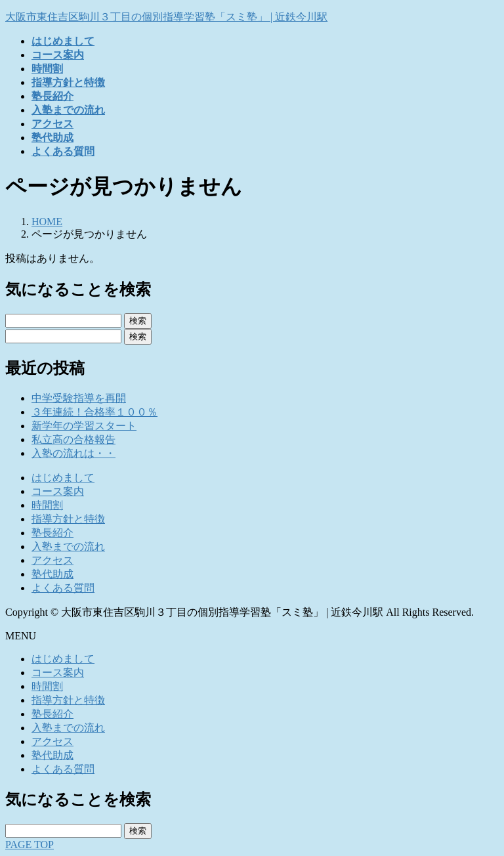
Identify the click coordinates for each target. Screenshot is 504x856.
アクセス (52, 560)
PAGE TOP (30, 845)
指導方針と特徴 (68, 519)
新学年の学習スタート (84, 426)
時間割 (47, 505)
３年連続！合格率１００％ (94, 412)
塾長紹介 (52, 533)
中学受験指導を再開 (79, 398)
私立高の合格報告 (73, 439)
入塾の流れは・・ (73, 453)
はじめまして (63, 478)
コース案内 (58, 491)
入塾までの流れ (68, 546)
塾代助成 (52, 574)
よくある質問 (63, 588)
